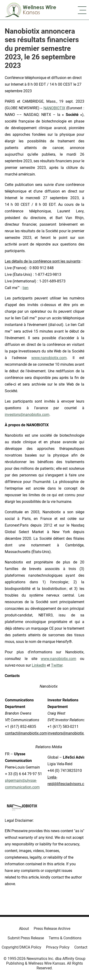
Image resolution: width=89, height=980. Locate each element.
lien (26, 288)
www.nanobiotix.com (49, 358)
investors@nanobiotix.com (27, 415)
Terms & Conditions (65, 938)
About (24, 929)
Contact (81, 947)
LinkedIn (39, 665)
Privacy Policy (58, 947)
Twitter (57, 665)
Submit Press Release (26, 938)
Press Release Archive (52, 929)
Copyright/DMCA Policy (21, 947)
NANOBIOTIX (54, 108)
